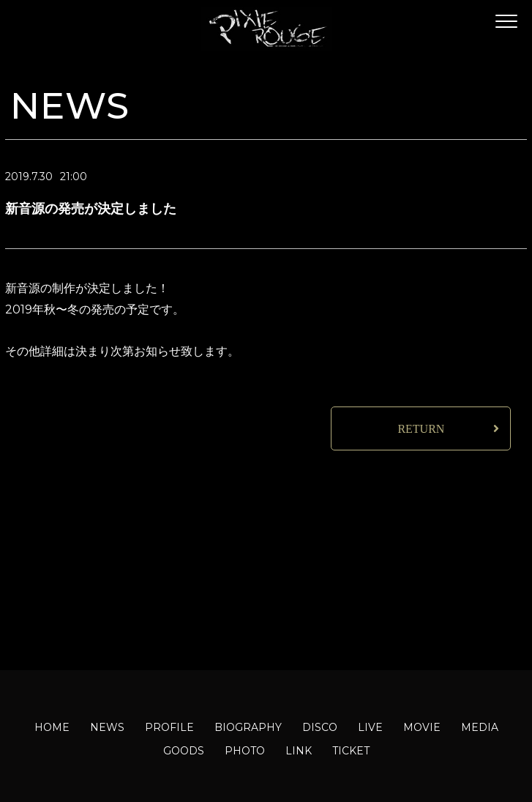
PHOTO (245, 751)
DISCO (320, 727)
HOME (52, 727)
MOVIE (422, 727)
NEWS (107, 727)
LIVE (370, 727)
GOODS (184, 751)
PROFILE (169, 727)
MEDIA (480, 727)
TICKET (351, 751)
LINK (299, 751)
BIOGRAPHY (248, 727)
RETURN (421, 429)
